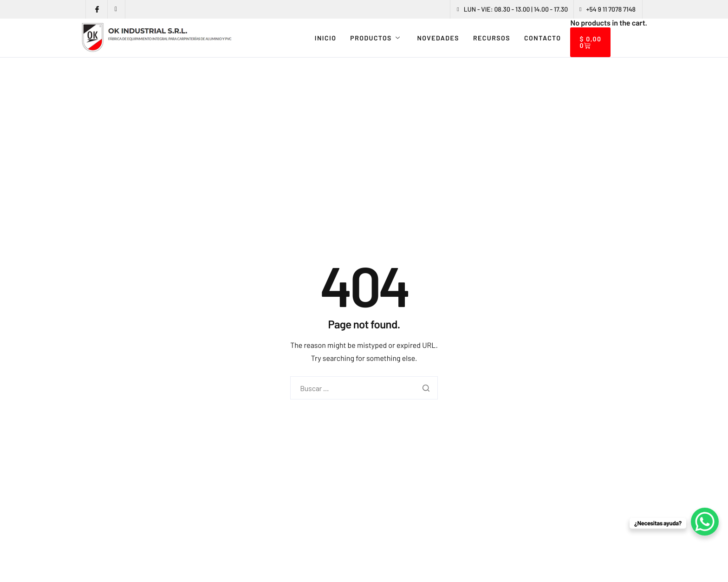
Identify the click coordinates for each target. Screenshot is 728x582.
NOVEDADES (438, 38)
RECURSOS (492, 38)
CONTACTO (543, 38)
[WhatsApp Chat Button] (705, 522)
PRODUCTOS (375, 38)
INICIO (326, 38)
